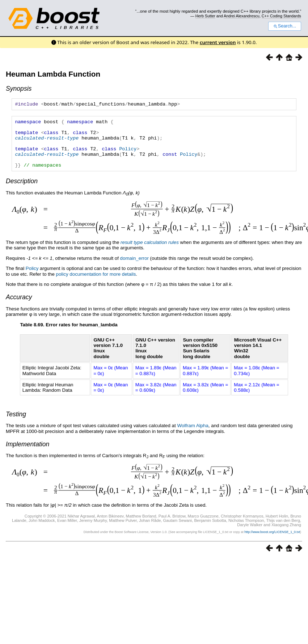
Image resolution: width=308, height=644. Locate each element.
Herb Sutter (205, 16)
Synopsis (19, 89)
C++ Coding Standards (281, 16)
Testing (16, 425)
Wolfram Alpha (193, 436)
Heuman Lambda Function (53, 74)
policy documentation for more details (96, 285)
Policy (128, 156)
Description (22, 192)
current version (218, 42)
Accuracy (19, 308)
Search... (285, 26)
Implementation (28, 455)
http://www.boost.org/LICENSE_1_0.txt (272, 543)
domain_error (134, 269)
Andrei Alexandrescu (242, 16)
